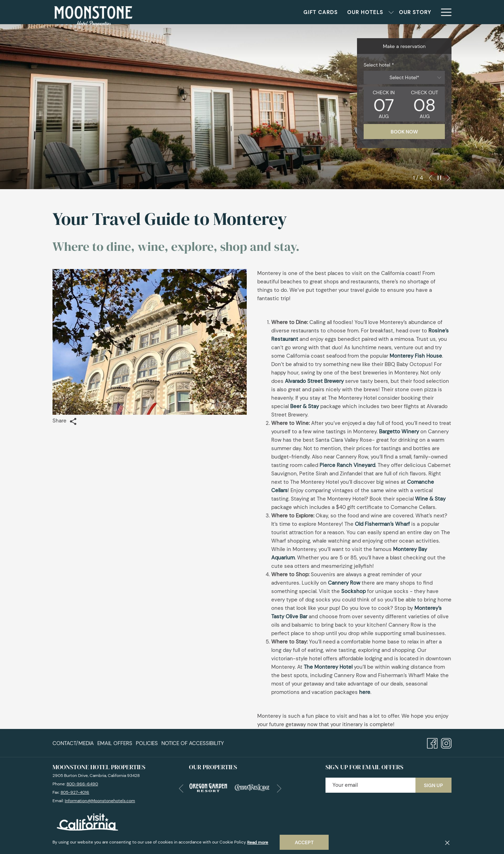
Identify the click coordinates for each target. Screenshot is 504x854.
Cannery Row (344, 583)
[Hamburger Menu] (444, 12)
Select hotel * (379, 65)
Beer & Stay (304, 406)
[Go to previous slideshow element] (430, 178)
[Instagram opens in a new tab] (446, 742)
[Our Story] (323, 12)
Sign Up (433, 785)
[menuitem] (74, 743)
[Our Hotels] (273, 12)
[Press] (422, 12)
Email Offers (115, 743)
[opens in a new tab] (208, 786)
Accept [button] (304, 842)
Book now (404, 132)
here (365, 692)
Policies (147, 743)
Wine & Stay (430, 499)
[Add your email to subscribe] (370, 785)
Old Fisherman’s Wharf (382, 524)
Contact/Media (73, 743)
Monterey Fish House (416, 356)
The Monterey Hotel (328, 667)
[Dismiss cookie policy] (447, 842)
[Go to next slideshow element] (448, 178)
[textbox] (404, 77)
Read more (258, 842)
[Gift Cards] (229, 12)
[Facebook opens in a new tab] (432, 742)
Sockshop (353, 591)
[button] (384, 104)
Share (65, 421)
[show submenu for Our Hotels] (299, 12)
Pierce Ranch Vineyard (347, 465)
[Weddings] (364, 12)
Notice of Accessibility (193, 743)
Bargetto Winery (399, 432)
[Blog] (397, 12)
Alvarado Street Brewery (314, 381)
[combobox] (404, 77)
